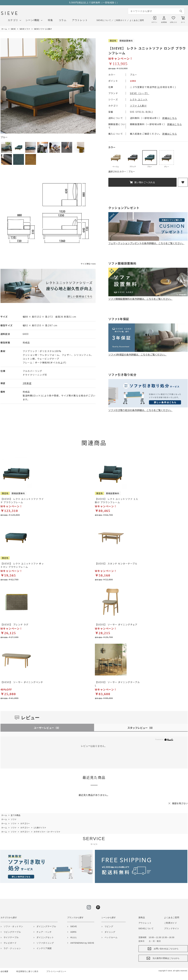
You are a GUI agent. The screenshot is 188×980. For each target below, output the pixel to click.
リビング (109, 926)
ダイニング (110, 932)
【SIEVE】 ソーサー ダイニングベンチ (22, 682)
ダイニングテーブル (46, 926)
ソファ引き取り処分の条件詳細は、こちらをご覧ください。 (148, 408)
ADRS (73, 932)
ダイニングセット (45, 937)
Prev (4, 88)
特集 (51, 20)
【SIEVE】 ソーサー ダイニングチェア (116, 624)
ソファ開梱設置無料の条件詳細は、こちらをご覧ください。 (148, 297)
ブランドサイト (172, 928)
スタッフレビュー (141, 728)
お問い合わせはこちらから (166, 949)
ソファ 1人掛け (138, 106)
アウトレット (80, 20)
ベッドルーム (111, 937)
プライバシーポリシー (56, 971)
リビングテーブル (12, 932)
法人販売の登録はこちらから (166, 958)
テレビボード (10, 943)
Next (92, 88)
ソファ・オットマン (13, 926)
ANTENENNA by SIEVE (82, 943)
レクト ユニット (139, 99)
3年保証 (27, 383)
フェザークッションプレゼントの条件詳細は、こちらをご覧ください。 (148, 242)
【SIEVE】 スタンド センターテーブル (116, 564)
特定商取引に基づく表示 (27, 971)
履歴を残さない (180, 803)
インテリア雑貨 (44, 948)
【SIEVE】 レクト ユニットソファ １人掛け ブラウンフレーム (117, 501)
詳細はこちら (170, 118)
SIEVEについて (104, 20)
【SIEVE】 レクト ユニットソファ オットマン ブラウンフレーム (22, 565)
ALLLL (74, 937)
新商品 (142, 918)
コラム (63, 20)
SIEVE (74, 926)
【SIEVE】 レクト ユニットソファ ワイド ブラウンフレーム (22, 501)
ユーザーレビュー (47, 728)
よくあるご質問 (137, 20)
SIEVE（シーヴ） (140, 93)
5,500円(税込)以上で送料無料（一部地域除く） (94, 3)
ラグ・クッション (12, 948)
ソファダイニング (45, 943)
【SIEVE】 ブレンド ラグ (15, 624)
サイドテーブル (11, 937)
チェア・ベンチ (44, 932)
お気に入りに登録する (183, 182)
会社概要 (4, 971)
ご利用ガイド (120, 20)
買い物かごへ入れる (145, 182)
